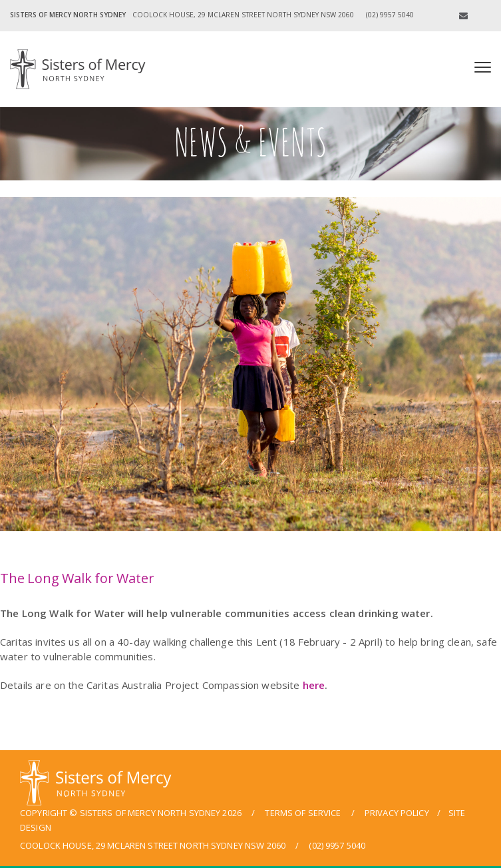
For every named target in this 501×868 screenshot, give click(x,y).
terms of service (303, 813)
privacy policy (397, 813)
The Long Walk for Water (77, 578)
